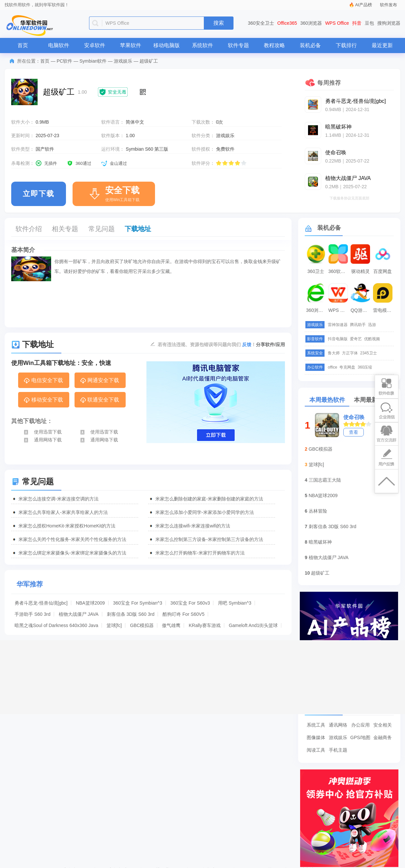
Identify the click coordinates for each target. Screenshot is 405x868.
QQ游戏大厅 (361, 310)
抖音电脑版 (338, 339)
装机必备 (310, 45)
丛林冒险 (318, 511)
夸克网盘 (347, 367)
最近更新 (382, 45)
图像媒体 (316, 737)
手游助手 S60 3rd (32, 614)
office (332, 367)
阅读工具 (316, 750)
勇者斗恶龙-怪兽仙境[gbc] (41, 603)
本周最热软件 (327, 400)
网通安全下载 (99, 381)
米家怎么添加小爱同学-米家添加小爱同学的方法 (205, 512)
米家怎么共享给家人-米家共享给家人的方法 (63, 512)
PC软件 (64, 61)
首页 (23, 45)
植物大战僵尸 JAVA (79, 614)
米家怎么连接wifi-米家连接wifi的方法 (193, 526)
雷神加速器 (338, 325)
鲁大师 (334, 353)
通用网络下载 (42, 440)
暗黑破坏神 (320, 542)
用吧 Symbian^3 (235, 603)
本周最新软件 (372, 400)
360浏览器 (311, 23)
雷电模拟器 (384, 310)
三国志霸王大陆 (325, 480)
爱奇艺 (356, 339)
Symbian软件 (93, 61)
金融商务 (383, 737)
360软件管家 (339, 271)
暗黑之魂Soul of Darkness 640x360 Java (56, 625)
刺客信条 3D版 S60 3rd (131, 614)
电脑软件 (59, 45)
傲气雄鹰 (171, 625)
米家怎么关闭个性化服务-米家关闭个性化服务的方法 (72, 539)
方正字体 (350, 353)
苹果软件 (131, 45)
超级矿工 (320, 573)
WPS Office (337, 23)
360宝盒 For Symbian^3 (138, 603)
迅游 (372, 325)
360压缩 (365, 367)
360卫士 (316, 271)
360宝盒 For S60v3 (190, 603)
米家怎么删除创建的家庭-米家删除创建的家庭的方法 (209, 499)
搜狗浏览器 (389, 23)
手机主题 (338, 750)
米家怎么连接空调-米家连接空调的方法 (59, 499)
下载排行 (346, 45)
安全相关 (383, 725)
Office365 (287, 23)
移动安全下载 (43, 400)
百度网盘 (383, 271)
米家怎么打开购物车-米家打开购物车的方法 (200, 553)
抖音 (357, 23)
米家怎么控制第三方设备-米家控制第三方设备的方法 (209, 539)
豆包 (369, 23)
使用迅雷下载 (42, 432)
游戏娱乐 (123, 61)
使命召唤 (354, 417)
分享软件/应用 (270, 344)
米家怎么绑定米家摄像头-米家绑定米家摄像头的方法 (72, 553)
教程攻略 (274, 45)
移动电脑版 (167, 45)
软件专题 (238, 45)
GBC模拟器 (142, 625)
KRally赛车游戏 (204, 625)
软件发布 (389, 5)
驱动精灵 (360, 271)
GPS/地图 (360, 737)
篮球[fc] (114, 625)
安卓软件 (95, 45)
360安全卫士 (261, 23)
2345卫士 (369, 353)
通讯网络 (338, 725)
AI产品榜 (364, 5)
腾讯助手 (358, 325)
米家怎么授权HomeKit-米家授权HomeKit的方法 (67, 526)
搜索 (219, 23)
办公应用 (360, 725)
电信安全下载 (43, 381)
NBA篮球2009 (90, 603)
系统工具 (316, 725)
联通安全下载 (99, 400)
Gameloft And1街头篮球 (253, 625)
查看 (354, 432)
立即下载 (39, 194)
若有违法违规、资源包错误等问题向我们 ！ (207, 344)
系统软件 (202, 45)
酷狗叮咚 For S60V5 (184, 614)
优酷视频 (372, 339)
